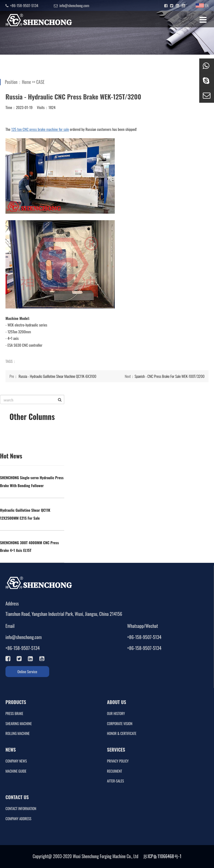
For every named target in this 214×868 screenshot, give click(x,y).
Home (26, 82)
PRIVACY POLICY (118, 761)
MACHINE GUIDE (16, 771)
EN (202, 5)
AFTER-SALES (116, 781)
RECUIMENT (115, 771)
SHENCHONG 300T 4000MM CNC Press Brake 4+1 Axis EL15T (29, 546)
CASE (40, 82)
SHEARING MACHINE (19, 724)
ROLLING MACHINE (17, 733)
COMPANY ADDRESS (18, 819)
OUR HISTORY (116, 713)
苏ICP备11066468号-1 (162, 856)
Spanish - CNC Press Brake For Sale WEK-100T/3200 (169, 376)
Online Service (27, 671)
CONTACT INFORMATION (21, 809)
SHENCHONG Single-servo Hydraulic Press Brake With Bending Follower (32, 481)
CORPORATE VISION (120, 724)
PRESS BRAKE (14, 713)
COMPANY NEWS (16, 761)
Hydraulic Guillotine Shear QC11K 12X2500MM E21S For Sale (25, 514)
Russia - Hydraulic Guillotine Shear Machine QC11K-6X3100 (57, 376)
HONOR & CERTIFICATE (122, 733)
